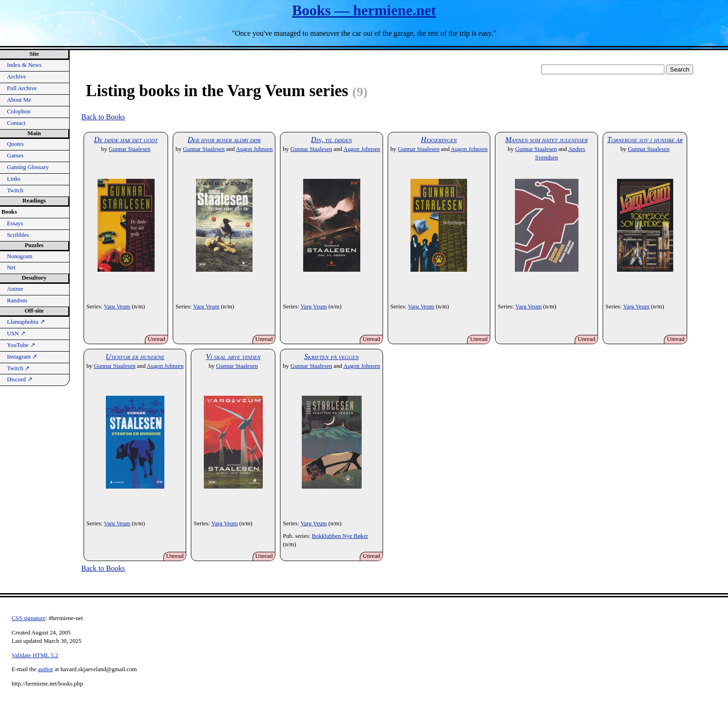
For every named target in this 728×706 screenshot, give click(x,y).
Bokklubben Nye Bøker (340, 536)
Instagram (22, 357)
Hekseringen (439, 140)
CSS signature (29, 618)
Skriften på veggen (331, 356)
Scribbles (18, 235)
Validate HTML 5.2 (35, 655)
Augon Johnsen (254, 149)
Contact (16, 123)
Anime (15, 289)
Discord (20, 379)
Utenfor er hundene (135, 356)
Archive (16, 77)
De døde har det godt (126, 140)
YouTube (21, 345)
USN (16, 333)
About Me (19, 100)
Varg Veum (117, 307)
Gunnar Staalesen (130, 149)
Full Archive (22, 88)
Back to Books (103, 117)
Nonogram (20, 256)
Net (11, 268)
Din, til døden (331, 140)
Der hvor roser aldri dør (224, 140)
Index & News (24, 65)
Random (17, 301)
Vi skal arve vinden (234, 356)
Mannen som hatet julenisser (546, 140)
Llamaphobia (26, 322)
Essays (15, 223)
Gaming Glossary (28, 167)
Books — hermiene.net (364, 10)
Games (15, 156)
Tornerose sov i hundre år (645, 140)
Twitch (15, 190)
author (46, 669)
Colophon (19, 111)
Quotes (15, 144)
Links (14, 179)
